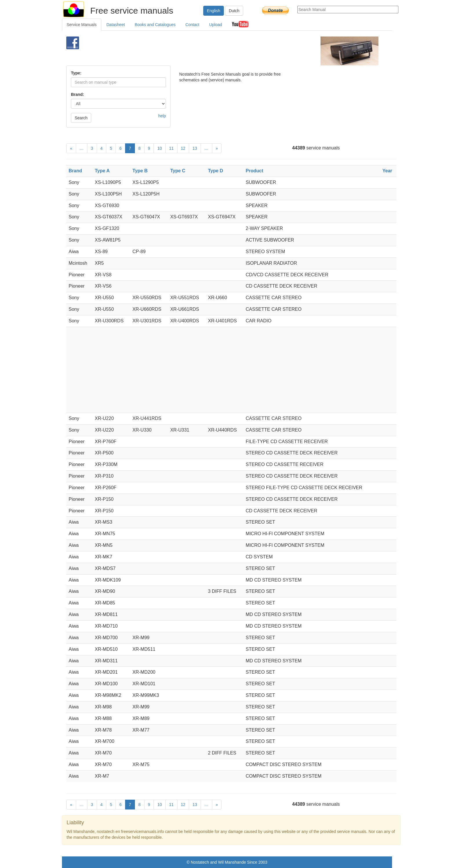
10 (160, 148)
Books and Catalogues (155, 25)
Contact (192, 25)
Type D (215, 171)
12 (183, 148)
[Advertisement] (217, 51)
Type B (140, 171)
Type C (178, 171)
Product (255, 171)
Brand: (77, 94)
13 (195, 148)
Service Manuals (82, 25)
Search (81, 118)
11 (171, 148)
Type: (76, 73)
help (162, 116)
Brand (75, 171)
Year (387, 171)
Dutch (234, 11)
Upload (215, 25)
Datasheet (116, 25)
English (214, 11)
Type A (102, 171)
